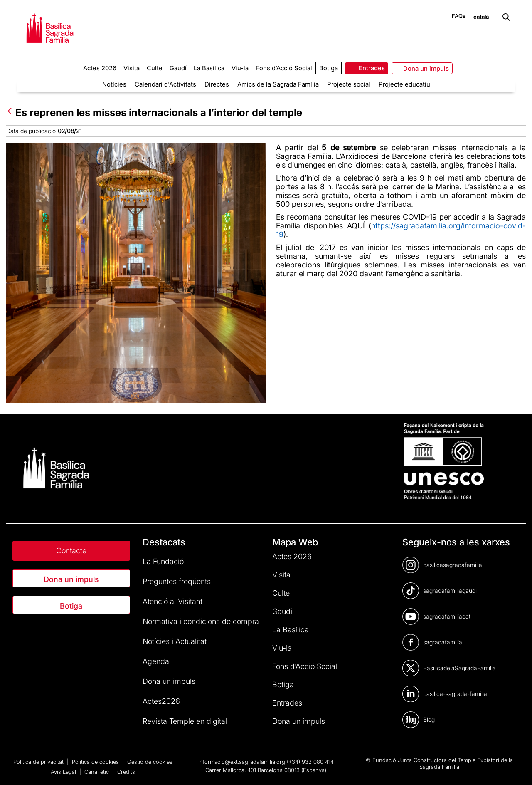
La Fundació (163, 561)
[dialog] (516, 768)
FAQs (459, 16)
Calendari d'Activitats (165, 84)
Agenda (156, 661)
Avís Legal (64, 772)
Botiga (71, 606)
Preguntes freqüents (177, 581)
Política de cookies (96, 762)
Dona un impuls (71, 579)
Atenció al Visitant (172, 601)
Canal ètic (97, 772)
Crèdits (126, 772)
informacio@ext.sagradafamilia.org (242, 762)
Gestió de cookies (150, 762)
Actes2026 (161, 701)
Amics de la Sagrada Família (278, 84)
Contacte (71, 551)
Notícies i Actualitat (175, 641)
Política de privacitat (39, 762)
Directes (217, 84)
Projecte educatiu (404, 84)
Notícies (114, 84)
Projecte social (349, 84)
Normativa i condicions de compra (201, 621)
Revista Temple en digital (185, 721)
